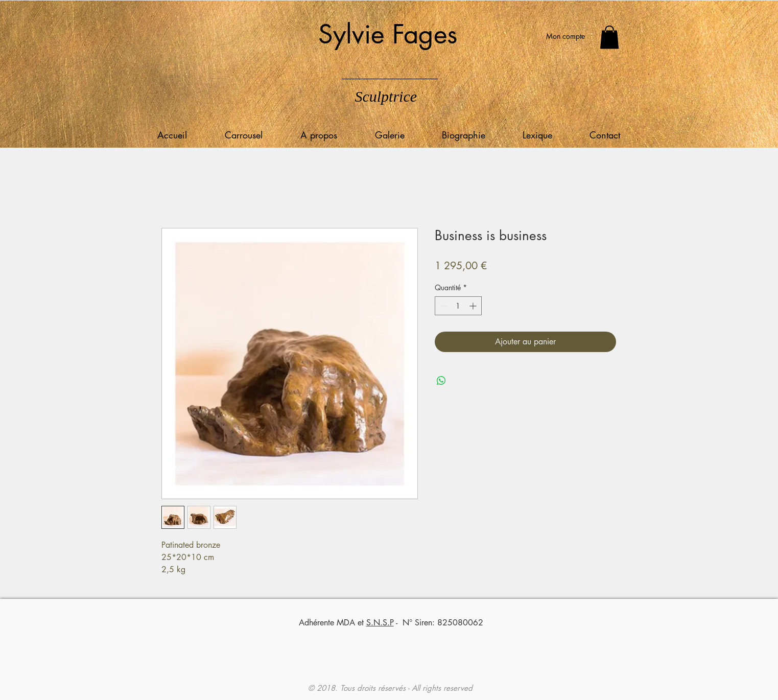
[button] (609, 37)
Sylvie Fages (388, 34)
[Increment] (474, 306)
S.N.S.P (380, 623)
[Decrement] (443, 306)
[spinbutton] (458, 306)
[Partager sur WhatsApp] (441, 381)
